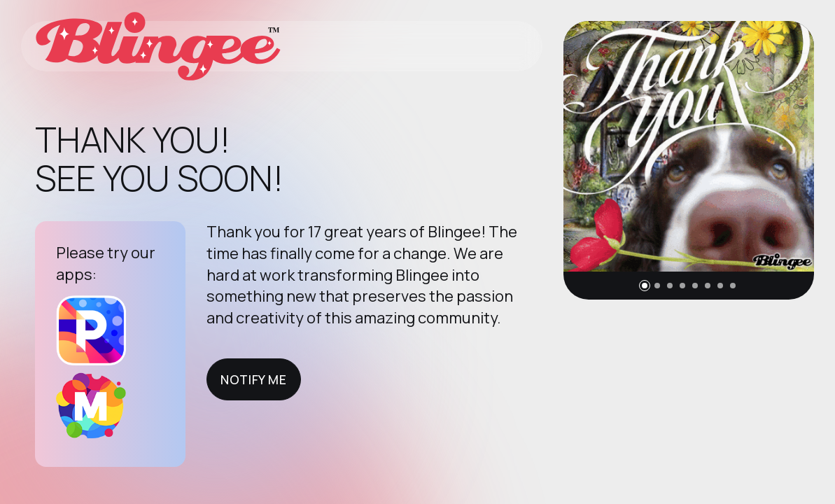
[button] (645, 286)
